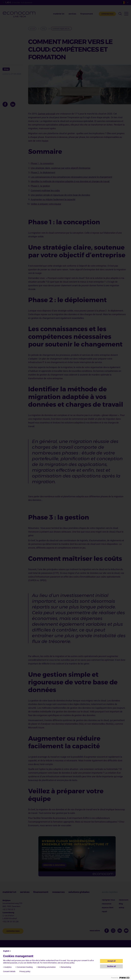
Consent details (9, 971)
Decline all (111, 966)
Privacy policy (25, 971)
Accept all (111, 961)
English (7, 951)
